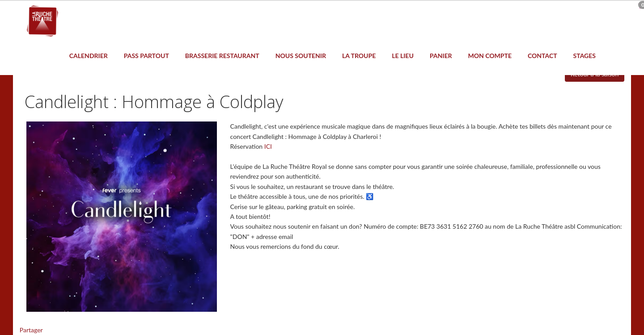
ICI (268, 146)
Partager (31, 330)
